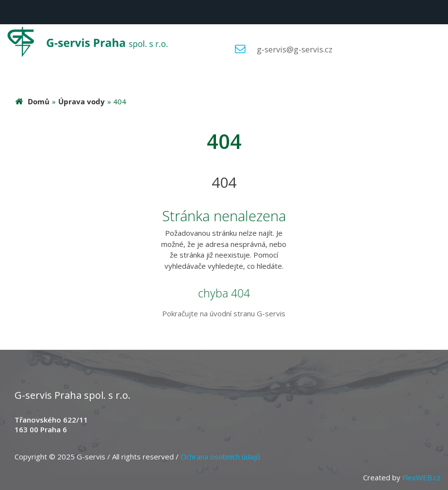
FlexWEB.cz (422, 477)
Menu (12, 12)
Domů (39, 101)
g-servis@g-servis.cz (295, 49)
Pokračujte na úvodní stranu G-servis (224, 313)
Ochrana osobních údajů (220, 457)
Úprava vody (82, 101)
